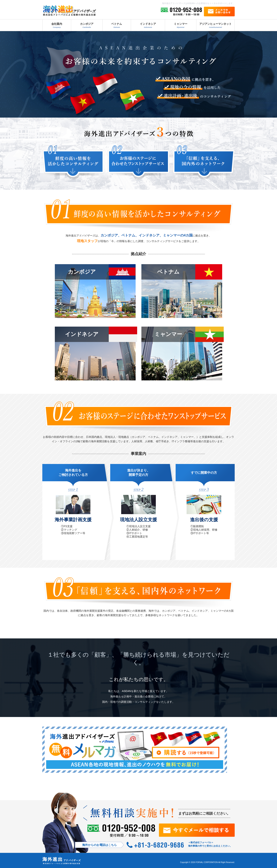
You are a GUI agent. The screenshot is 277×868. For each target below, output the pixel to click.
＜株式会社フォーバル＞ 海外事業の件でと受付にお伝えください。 (210, 844)
